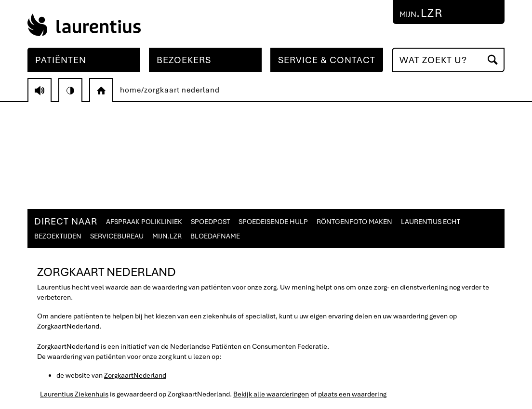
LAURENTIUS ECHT (431, 222)
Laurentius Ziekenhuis (74, 394)
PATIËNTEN (61, 60)
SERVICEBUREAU (117, 236)
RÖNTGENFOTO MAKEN (354, 222)
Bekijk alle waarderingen (271, 394)
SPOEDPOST (210, 222)
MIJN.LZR (167, 236)
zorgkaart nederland (182, 90)
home (131, 90)
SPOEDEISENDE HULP (273, 222)
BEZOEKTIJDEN (58, 236)
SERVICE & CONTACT (327, 60)
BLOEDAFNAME (215, 236)
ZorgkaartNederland (135, 375)
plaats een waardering (352, 394)
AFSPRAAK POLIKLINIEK (144, 222)
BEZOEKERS (184, 60)
